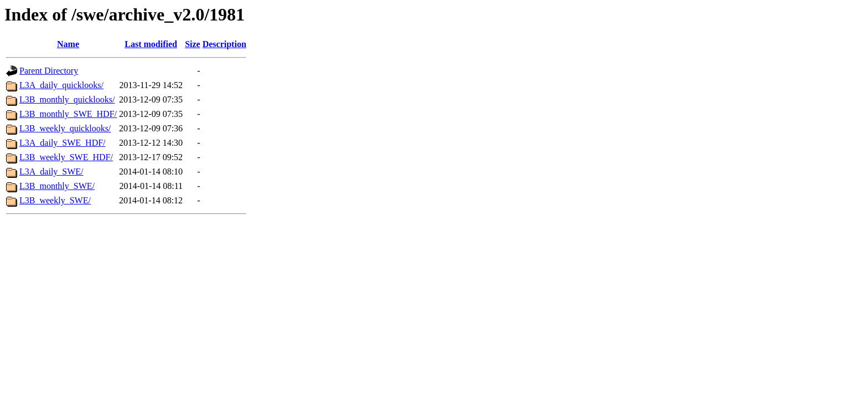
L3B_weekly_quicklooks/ (65, 128)
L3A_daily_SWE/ (51, 172)
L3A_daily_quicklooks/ (61, 85)
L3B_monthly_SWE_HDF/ (68, 114)
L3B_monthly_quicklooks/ (67, 99)
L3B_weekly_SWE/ (55, 200)
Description (224, 44)
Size (193, 44)
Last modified (151, 44)
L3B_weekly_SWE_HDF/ (66, 157)
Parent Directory (49, 71)
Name (68, 44)
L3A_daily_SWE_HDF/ (63, 143)
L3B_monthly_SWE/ (57, 186)
